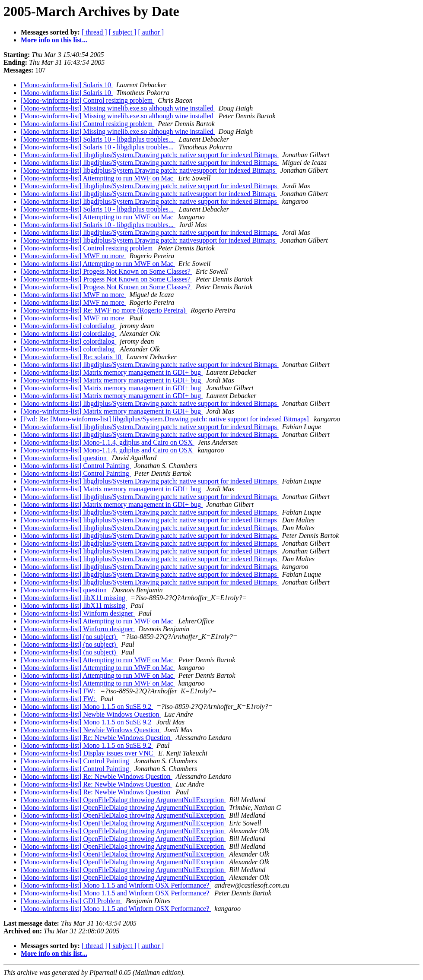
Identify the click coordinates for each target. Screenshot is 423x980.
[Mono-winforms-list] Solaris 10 (67, 85)
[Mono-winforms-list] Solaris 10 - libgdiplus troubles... (98, 139)
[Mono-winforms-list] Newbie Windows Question (91, 714)
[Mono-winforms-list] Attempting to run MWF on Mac (98, 178)
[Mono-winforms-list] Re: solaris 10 (72, 357)
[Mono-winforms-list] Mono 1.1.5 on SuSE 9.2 (87, 707)
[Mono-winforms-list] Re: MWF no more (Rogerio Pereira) (104, 310)
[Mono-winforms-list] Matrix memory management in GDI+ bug (112, 372)
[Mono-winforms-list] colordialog (68, 326)
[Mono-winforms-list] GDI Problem (72, 901)
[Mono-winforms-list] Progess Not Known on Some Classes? (107, 271)
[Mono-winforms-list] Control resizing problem (87, 100)
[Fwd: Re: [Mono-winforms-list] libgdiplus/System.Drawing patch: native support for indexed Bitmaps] (166, 419)
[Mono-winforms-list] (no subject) (69, 637)
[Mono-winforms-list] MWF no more (73, 256)
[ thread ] (94, 32)
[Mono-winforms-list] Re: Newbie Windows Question (97, 738)
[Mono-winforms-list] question (65, 458)
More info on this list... (54, 40)
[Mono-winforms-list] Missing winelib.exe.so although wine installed (118, 108)
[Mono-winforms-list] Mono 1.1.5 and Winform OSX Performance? (116, 885)
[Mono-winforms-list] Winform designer (78, 613)
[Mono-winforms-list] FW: (59, 691)
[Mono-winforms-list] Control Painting (76, 466)
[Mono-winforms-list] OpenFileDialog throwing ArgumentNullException (123, 800)
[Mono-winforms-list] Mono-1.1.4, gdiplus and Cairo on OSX (108, 442)
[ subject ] (123, 32)
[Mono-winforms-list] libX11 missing (74, 598)
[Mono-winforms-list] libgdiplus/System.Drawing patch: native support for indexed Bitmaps (150, 155)
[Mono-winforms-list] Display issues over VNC (88, 753)
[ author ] (151, 32)
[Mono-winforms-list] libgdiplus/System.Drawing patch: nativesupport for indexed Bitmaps (149, 170)
